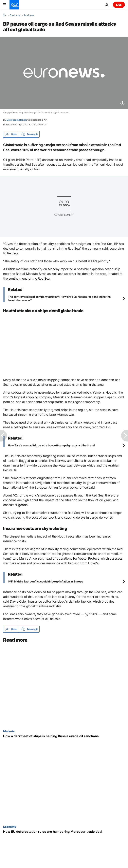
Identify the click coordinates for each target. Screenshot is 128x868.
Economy (10, 827)
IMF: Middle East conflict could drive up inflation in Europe (46, 581)
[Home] (4, 15)
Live (119, 5)
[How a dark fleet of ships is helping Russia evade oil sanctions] (64, 736)
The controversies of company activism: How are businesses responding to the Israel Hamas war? (59, 298)
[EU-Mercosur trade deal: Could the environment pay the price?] (64, 832)
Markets (9, 731)
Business (15, 15)
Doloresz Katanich (17, 120)
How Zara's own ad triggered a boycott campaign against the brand (51, 445)
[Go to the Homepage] (14, 5)
